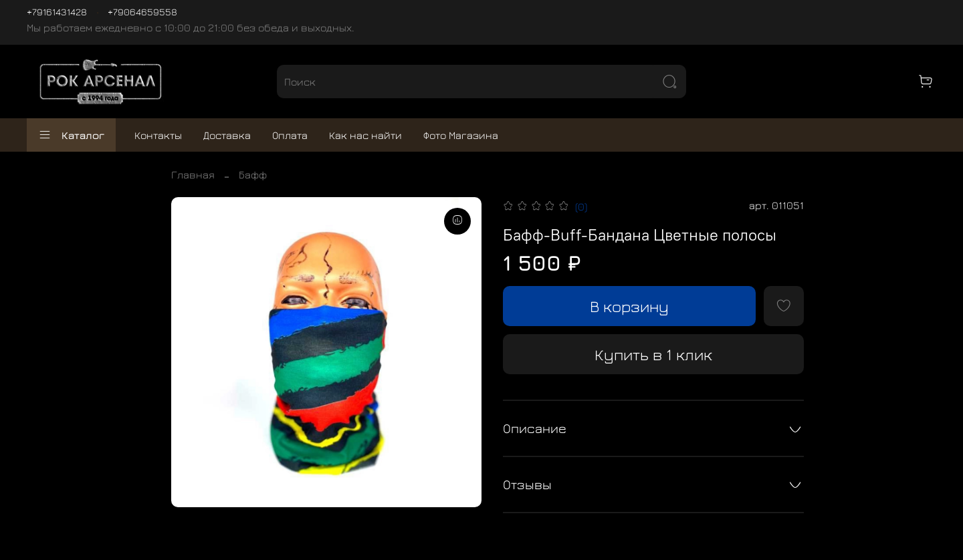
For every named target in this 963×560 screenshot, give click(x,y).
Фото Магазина (461, 135)
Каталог (71, 135)
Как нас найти (365, 135)
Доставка (227, 135)
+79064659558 (142, 12)
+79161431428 (57, 12)
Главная (193, 174)
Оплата (290, 135)
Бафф (253, 174)
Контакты (158, 135)
